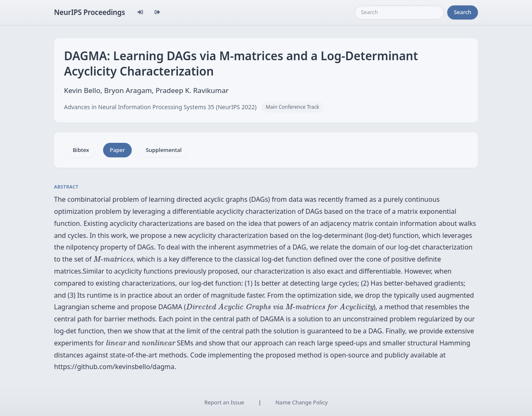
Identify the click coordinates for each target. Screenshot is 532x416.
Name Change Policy (302, 402)
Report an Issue (224, 402)
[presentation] (113, 259)
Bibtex (81, 150)
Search (463, 12)
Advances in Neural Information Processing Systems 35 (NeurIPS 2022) (160, 107)
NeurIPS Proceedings (90, 12)
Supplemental (164, 150)
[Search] (399, 12)
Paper (117, 150)
